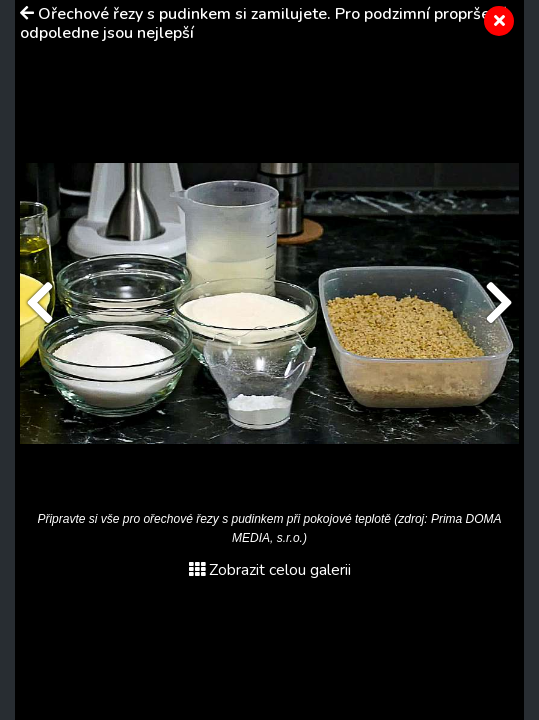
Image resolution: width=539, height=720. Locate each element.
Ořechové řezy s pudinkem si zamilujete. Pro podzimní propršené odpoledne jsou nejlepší (264, 23)
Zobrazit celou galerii (270, 570)
